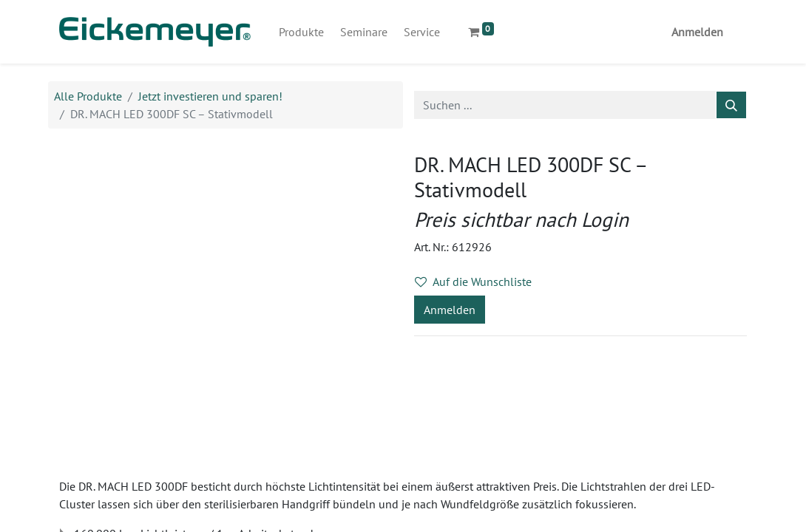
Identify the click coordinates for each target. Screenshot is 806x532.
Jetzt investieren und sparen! (210, 96)
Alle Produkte (88, 96)
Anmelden (697, 32)
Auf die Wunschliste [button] (473, 282)
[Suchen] (731, 105)
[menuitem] (301, 32)
